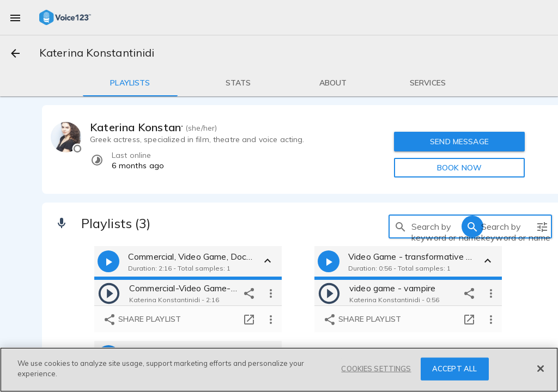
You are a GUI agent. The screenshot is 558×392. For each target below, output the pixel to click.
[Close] (541, 369)
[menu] (15, 17)
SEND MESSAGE (459, 142)
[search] (401, 226)
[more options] (271, 293)
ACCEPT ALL (454, 369)
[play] (109, 293)
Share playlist (142, 320)
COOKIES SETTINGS (376, 369)
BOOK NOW (459, 168)
